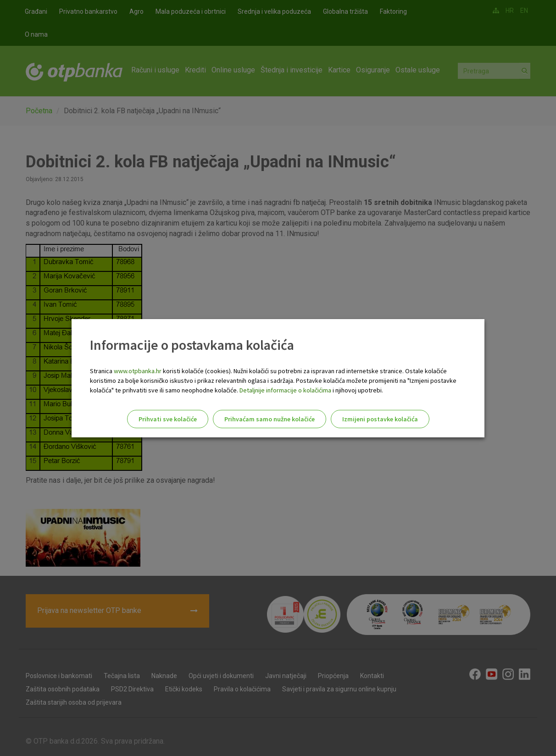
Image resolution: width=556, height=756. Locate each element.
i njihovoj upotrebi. (357, 390)
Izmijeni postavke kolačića (380, 419)
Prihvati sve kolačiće (168, 419)
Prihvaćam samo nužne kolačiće (270, 419)
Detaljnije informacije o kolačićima (285, 390)
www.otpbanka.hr (138, 371)
